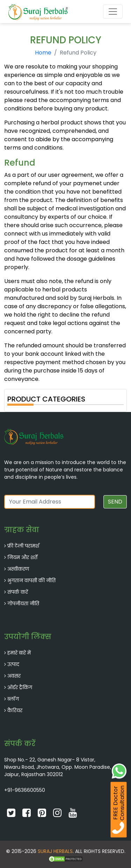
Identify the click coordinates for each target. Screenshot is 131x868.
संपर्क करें (18, 592)
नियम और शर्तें (22, 557)
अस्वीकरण (18, 569)
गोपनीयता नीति (23, 603)
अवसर (14, 676)
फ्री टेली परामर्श (23, 546)
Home (43, 53)
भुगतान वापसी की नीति (31, 580)
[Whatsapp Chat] (119, 770)
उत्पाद (13, 664)
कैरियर (15, 710)
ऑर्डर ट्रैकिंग (20, 687)
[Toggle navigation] (113, 12)
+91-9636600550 (25, 790)
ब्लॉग (13, 699)
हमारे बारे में (19, 653)
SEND (115, 502)
